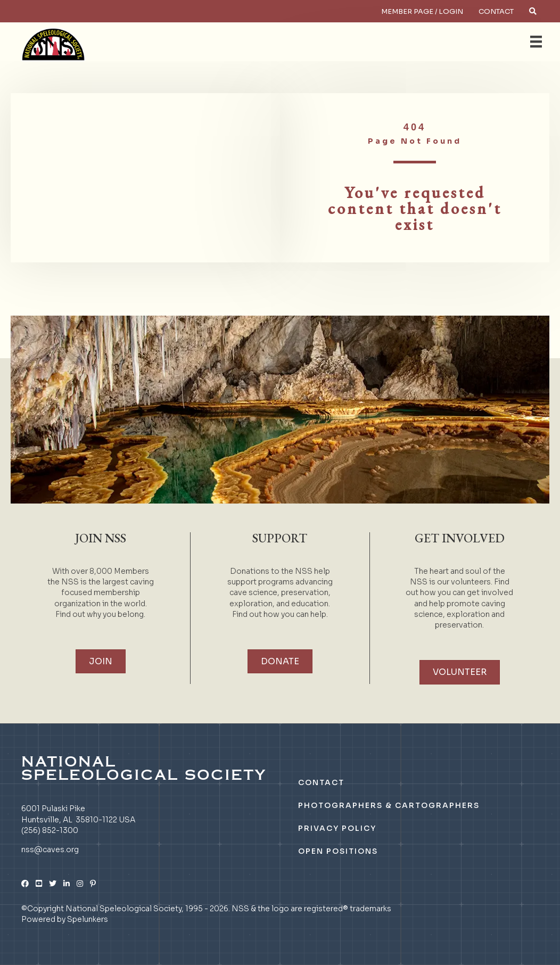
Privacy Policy (337, 828)
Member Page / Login (422, 11)
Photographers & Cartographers (389, 805)
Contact (496, 11)
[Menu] (536, 42)
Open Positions (338, 851)
